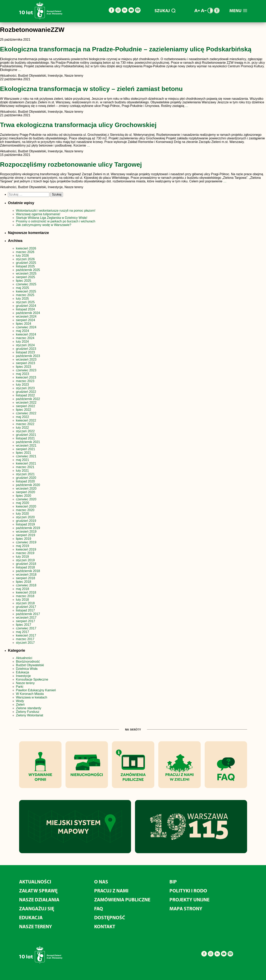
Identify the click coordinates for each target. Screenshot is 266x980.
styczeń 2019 (25, 560)
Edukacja (22, 672)
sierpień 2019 (25, 535)
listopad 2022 (25, 395)
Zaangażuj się (37, 908)
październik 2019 (28, 528)
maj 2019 (22, 546)
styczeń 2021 (25, 474)
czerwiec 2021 (26, 456)
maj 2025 (22, 288)
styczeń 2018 (25, 603)
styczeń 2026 (25, 259)
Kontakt (105, 926)
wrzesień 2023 (26, 359)
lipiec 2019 (24, 539)
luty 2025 (22, 299)
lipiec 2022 (24, 410)
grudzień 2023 (26, 349)
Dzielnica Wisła (27, 669)
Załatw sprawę (38, 891)
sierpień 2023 (25, 363)
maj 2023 (22, 374)
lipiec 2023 (24, 367)
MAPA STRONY (186, 908)
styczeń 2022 (25, 431)
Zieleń (20, 705)
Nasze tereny (25, 683)
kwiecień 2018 (26, 592)
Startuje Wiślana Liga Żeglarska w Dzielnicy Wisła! (52, 218)
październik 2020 (28, 485)
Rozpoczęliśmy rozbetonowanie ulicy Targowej (71, 164)
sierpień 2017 (25, 621)
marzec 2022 (25, 424)
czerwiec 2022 (26, 413)
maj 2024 (22, 331)
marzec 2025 (25, 295)
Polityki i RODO (188, 891)
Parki (20, 687)
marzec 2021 (25, 467)
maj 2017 (22, 632)
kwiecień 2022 (26, 420)
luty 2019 (22, 557)
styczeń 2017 (25, 643)
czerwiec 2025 (26, 284)
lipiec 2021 (24, 453)
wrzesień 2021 (26, 445)
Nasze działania (39, 899)
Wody (20, 701)
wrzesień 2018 (26, 575)
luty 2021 (22, 471)
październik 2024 (28, 313)
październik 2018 (28, 571)
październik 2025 (28, 270)
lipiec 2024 (24, 324)
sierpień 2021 (25, 449)
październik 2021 (28, 442)
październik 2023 (28, 356)
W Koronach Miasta (30, 694)
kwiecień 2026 (26, 248)
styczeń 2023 (25, 388)
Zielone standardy (29, 708)
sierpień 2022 (25, 406)
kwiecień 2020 (26, 506)
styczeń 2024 (25, 345)
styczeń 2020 (25, 517)
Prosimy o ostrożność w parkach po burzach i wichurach (56, 221)
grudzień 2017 (26, 607)
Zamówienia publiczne (122, 899)
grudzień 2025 (26, 263)
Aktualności (24, 658)
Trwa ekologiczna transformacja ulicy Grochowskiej (78, 125)
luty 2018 (22, 600)
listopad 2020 (25, 481)
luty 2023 (22, 385)
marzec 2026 (25, 252)
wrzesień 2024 (26, 316)
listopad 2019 (25, 524)
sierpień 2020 (25, 492)
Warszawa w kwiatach (32, 697)
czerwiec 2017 (26, 628)
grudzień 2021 (26, 435)
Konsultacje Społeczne (32, 679)
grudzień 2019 (26, 521)
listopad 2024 (25, 309)
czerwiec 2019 (26, 542)
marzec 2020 (25, 510)
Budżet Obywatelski (30, 665)
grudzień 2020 (26, 478)
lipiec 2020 (24, 496)
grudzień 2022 (26, 392)
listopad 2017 (25, 610)
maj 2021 (22, 460)
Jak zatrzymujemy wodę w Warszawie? (44, 225)
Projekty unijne (189, 899)
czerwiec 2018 (26, 585)
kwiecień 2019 (26, 549)
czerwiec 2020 (26, 499)
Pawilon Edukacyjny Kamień (36, 690)
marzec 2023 (25, 381)
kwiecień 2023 (26, 377)
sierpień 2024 (25, 320)
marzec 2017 (25, 639)
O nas (101, 882)
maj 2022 (22, 417)
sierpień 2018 (25, 578)
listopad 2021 (25, 438)
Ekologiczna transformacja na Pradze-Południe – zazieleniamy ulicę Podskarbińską (126, 49)
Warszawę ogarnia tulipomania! (38, 214)
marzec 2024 (25, 338)
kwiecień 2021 (26, 463)
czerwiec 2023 (26, 370)
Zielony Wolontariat (30, 715)
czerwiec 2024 (26, 327)
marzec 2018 (25, 596)
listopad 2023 (25, 352)
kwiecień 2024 (26, 334)
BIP (173, 882)
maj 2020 (22, 503)
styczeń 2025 (25, 302)
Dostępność (110, 917)
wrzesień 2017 (26, 618)
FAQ (99, 908)
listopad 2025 (25, 266)
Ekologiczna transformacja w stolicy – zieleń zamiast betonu (91, 89)
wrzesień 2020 (26, 489)
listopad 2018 (25, 567)
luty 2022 (22, 428)
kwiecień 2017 (26, 635)
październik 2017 (28, 614)
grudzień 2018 (26, 564)
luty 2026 (22, 256)
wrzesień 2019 (26, 532)
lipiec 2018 (24, 582)
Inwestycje (23, 676)
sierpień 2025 (25, 277)
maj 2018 (22, 589)
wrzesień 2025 (26, 273)
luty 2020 (22, 514)
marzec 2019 (25, 553)
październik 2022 (28, 399)
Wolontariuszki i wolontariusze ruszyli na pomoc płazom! (56, 211)
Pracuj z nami (111, 891)
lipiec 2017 (24, 625)
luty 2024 (22, 342)
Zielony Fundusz (28, 712)
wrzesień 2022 (26, 402)
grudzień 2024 (26, 306)
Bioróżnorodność (28, 662)
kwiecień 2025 (26, 291)
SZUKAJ (165, 11)
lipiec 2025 (24, 281)
